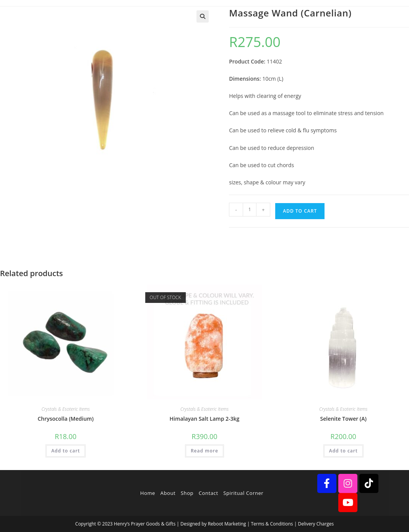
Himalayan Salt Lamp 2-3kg (205, 419)
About (168, 493)
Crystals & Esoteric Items (66, 409)
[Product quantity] (250, 210)
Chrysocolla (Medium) (65, 419)
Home (148, 493)
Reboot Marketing (227, 524)
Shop (187, 493)
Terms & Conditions (272, 524)
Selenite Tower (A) (343, 419)
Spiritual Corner (243, 493)
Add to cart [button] (66, 451)
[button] (203, 16)
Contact (209, 493)
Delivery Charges (316, 524)
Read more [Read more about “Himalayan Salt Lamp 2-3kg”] (204, 451)
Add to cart (300, 211)
